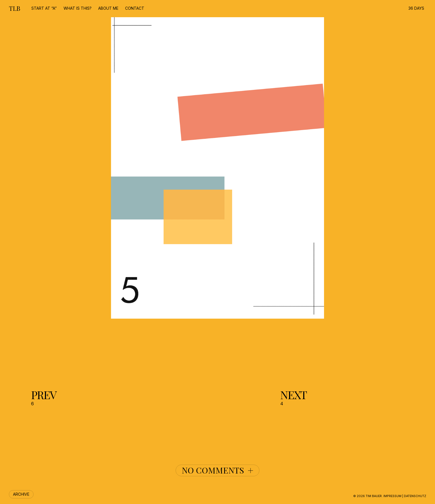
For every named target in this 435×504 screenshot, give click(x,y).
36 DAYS (416, 8)
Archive (21, 494)
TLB (15, 8)
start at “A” (44, 8)
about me (108, 8)
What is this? (78, 8)
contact (135, 8)
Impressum (392, 496)
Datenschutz (415, 496)
